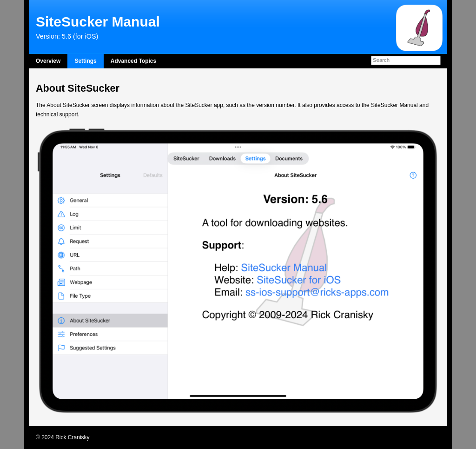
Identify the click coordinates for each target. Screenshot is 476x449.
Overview (48, 61)
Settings (85, 61)
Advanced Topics (133, 61)
